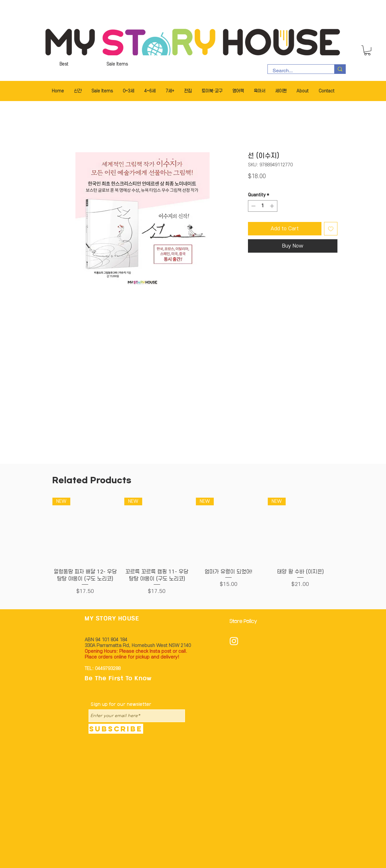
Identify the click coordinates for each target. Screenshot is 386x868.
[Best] (64, 64)
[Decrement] (253, 206)
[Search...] (297, 71)
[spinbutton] (262, 206)
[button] (367, 50)
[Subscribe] (116, 729)
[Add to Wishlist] (331, 229)
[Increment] (273, 206)
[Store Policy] (245, 622)
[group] (193, 546)
